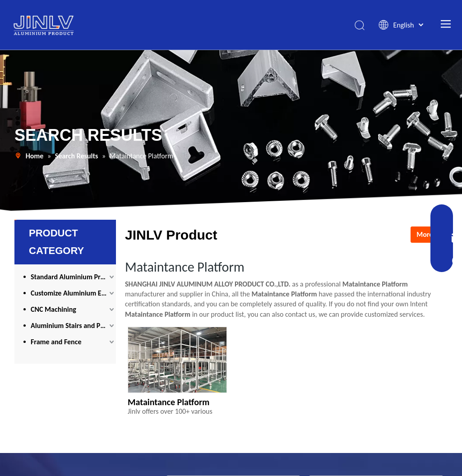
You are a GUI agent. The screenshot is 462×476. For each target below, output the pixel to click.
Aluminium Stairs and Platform (73, 326)
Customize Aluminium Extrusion (73, 293)
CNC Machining (53, 309)
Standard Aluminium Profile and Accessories (73, 277)
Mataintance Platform (169, 402)
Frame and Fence (56, 342)
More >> (429, 234)
